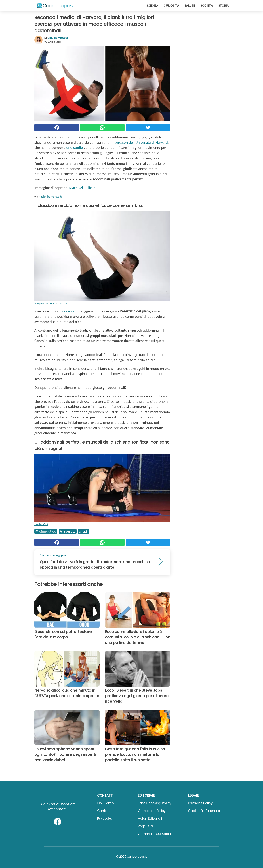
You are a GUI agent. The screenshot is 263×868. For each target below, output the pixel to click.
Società (207, 6)
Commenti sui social (155, 834)
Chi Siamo (105, 803)
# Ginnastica (46, 531)
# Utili (84, 531)
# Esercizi (68, 531)
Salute (190, 6)
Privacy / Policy (200, 803)
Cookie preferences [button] (204, 811)
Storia (223, 6)
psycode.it (105, 818)
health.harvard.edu (51, 197)
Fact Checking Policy (155, 803)
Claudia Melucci (58, 38)
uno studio (75, 148)
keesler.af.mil (41, 524)
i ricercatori (71, 311)
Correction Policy (152, 811)
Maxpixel (76, 188)
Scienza (152, 6)
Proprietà (145, 826)
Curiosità (171, 6)
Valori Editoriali (150, 818)
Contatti (104, 811)
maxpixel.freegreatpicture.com (51, 303)
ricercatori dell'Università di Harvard (140, 142)
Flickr (91, 188)
